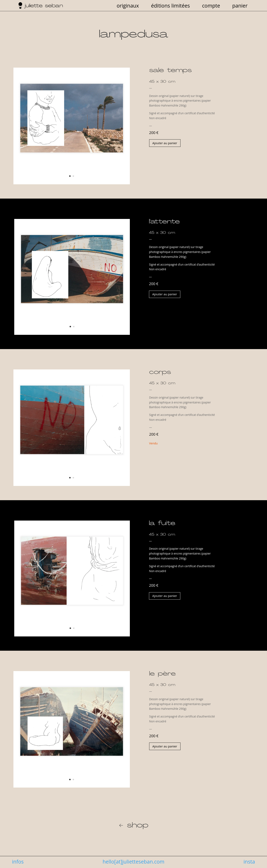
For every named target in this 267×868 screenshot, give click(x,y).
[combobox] (183, 104)
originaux (128, 6)
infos (18, 861)
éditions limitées (170, 6)
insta (249, 861)
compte (211, 6)
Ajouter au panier (165, 143)
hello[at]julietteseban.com (133, 861)
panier (240, 6)
